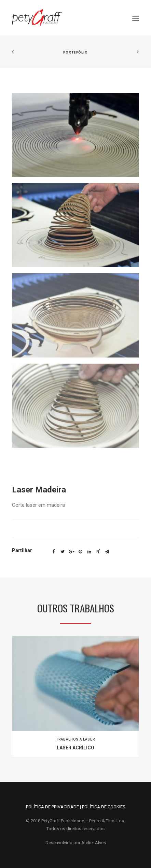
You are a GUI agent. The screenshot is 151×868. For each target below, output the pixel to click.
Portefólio (75, 52)
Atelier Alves (94, 843)
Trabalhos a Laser (75, 739)
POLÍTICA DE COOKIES (104, 807)
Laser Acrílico (75, 748)
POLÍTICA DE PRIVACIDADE (52, 807)
